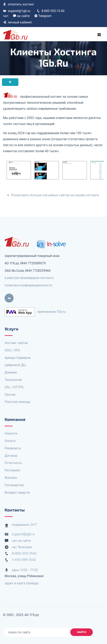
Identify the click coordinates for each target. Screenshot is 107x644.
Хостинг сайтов (16, 343)
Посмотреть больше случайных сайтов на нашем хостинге (55, 195)
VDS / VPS (12, 350)
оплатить (19, 4)
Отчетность (13, 463)
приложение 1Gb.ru (52, 312)
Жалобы (11, 478)
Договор (11, 456)
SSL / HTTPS (14, 387)
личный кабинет (18, 22)
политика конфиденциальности (28, 285)
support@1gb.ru (17, 11)
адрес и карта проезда (22, 583)
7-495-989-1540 (24, 560)
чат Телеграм (22, 547)
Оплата (10, 441)
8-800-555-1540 (24, 553)
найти (82, 632)
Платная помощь (17, 402)
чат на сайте (21, 541)
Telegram (43, 16)
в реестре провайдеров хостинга (29, 278)
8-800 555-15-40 (51, 11)
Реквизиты (13, 448)
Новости (11, 433)
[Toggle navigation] (99, 35)
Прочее (10, 395)
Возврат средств (17, 493)
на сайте (21, 16)
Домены (11, 372)
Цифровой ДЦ (15, 365)
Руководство (14, 485)
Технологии (13, 380)
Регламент (13, 470)
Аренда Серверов (18, 358)
